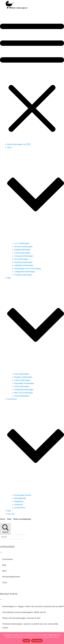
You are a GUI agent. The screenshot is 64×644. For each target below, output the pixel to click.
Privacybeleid (37, 641)
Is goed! (26, 641)
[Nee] (61, 638)
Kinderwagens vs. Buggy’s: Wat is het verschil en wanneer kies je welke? (33, 606)
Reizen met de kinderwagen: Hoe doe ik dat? (21, 618)
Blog (4, 565)
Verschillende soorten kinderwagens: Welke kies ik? (24, 612)
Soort (5, 583)
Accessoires (8, 559)
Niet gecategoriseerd (11, 577)
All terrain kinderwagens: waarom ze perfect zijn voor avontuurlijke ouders (30, 626)
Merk (4, 571)
